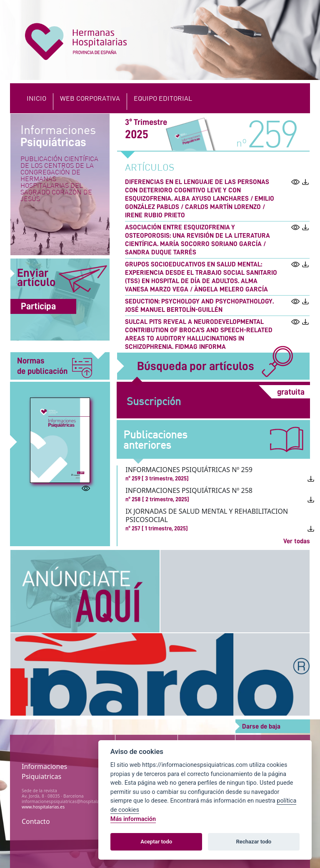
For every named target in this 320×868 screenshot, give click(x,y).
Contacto (36, 821)
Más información (133, 819)
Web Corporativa (90, 98)
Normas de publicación (55, 366)
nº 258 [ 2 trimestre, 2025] (157, 499)
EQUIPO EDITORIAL (163, 98)
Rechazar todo (254, 842)
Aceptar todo (156, 842)
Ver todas (297, 541)
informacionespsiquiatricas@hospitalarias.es (67, 801)
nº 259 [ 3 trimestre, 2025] (157, 478)
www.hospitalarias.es (43, 807)
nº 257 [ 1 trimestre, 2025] (157, 528)
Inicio (36, 98)
